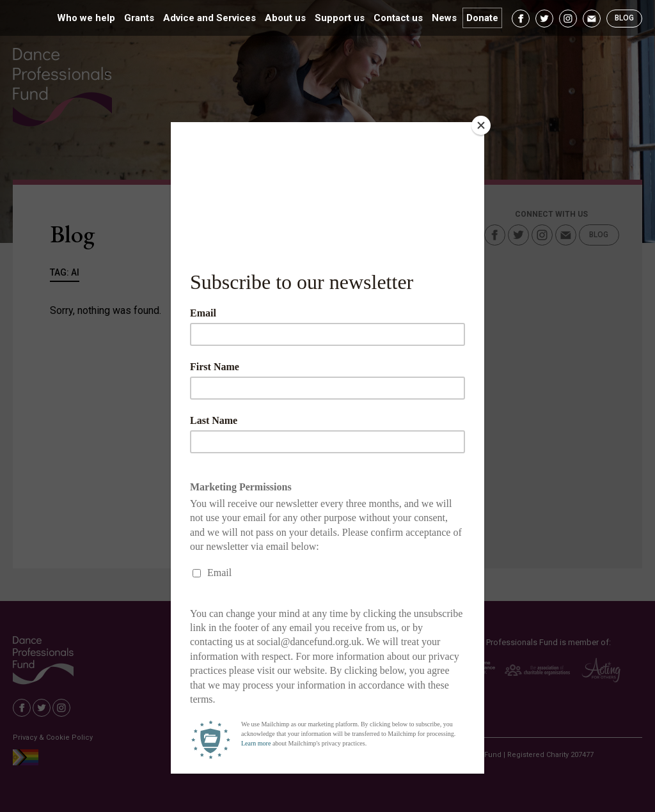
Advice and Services (209, 18)
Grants (139, 18)
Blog (624, 18)
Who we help (86, 18)
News (444, 18)
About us (285, 18)
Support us (340, 18)
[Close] (481, 125)
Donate (482, 18)
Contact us (398, 18)
